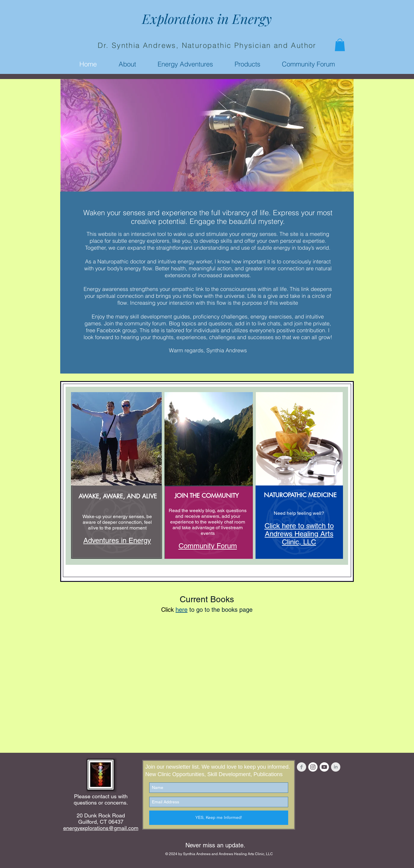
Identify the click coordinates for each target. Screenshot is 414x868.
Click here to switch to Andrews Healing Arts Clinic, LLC (299, 534)
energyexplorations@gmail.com (101, 828)
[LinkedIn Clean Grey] (336, 767)
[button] (340, 45)
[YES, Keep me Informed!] (219, 818)
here (182, 610)
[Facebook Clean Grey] (302, 767)
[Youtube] (324, 767)
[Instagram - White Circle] (313, 767)
